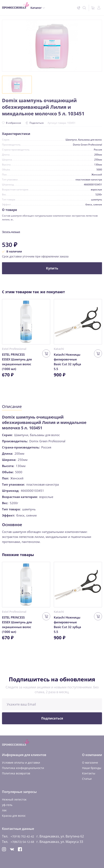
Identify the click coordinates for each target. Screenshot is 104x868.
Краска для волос (14, 816)
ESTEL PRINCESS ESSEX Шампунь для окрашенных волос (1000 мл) (17, 362)
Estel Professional (14, 349)
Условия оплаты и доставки (21, 763)
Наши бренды (92, 768)
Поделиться (34, 123)
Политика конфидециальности (23, 768)
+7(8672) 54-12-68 (22, 842)
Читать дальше (11, 232)
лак (4, 810)
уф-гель (7, 805)
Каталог (36, 8)
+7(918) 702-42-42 (22, 836)
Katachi (59, 349)
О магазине (90, 763)
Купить (52, 268)
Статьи (87, 779)
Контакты (89, 773)
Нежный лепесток (14, 799)
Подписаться (52, 718)
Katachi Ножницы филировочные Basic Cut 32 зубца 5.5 (67, 362)
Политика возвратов (16, 773)
